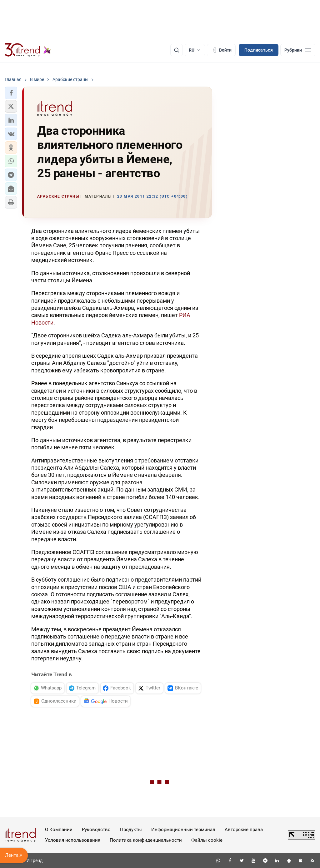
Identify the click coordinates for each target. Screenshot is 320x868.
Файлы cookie (207, 840)
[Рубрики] (298, 50)
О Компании (59, 830)
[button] (11, 93)
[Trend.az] (28, 50)
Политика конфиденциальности (146, 840)
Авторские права (244, 830)
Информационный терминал (183, 830)
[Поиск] (177, 50)
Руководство (96, 830)
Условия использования (73, 840)
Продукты (131, 830)
